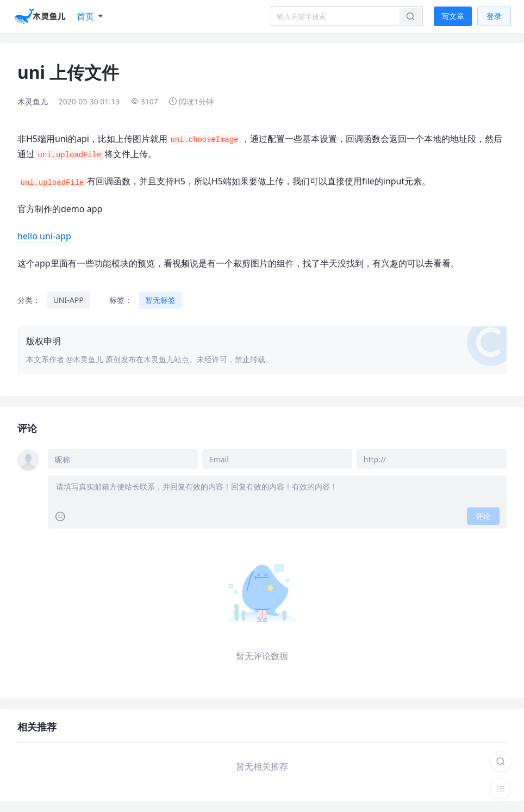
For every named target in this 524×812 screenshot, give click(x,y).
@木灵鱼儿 (85, 359)
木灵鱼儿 (33, 101)
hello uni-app (44, 236)
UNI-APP (68, 300)
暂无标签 (160, 300)
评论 (483, 516)
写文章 (453, 16)
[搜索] (501, 761)
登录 (494, 16)
